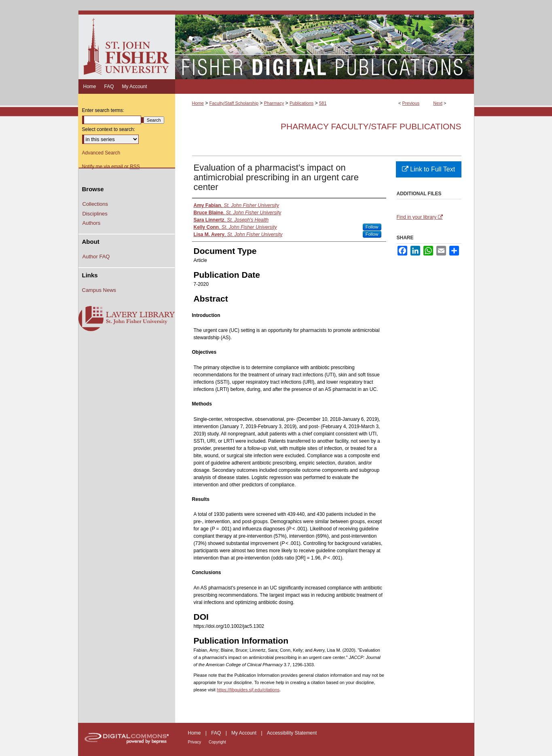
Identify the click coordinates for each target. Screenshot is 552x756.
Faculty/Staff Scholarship (234, 103)
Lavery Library (127, 319)
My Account (244, 733)
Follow (372, 227)
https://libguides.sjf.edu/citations (248, 690)
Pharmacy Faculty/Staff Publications (371, 126)
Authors (92, 223)
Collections (95, 204)
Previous (411, 103)
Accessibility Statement (292, 733)
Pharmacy (274, 103)
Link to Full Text (428, 169)
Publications (301, 103)
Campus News (99, 290)
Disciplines (95, 214)
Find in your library (420, 217)
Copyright (217, 742)
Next (438, 103)
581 (323, 103)
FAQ (217, 733)
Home (198, 103)
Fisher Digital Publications (325, 45)
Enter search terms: (103, 110)
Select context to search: (109, 129)
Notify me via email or (111, 167)
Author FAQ (96, 257)
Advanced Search (101, 153)
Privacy (195, 742)
